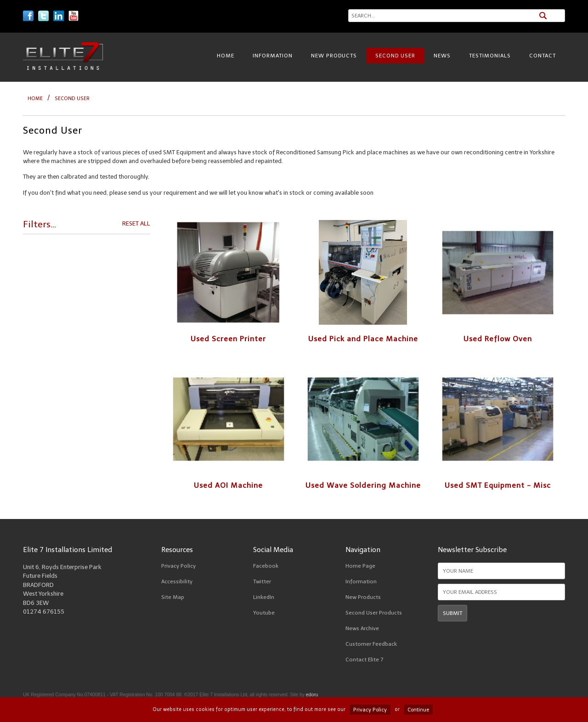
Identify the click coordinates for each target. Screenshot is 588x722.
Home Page (360, 566)
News (442, 56)
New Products (334, 56)
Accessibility (177, 581)
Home (226, 56)
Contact (543, 56)
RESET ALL (136, 223)
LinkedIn (264, 597)
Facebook (266, 566)
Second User (395, 56)
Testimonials (490, 56)
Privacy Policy (178, 566)
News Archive (362, 628)
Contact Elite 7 (364, 660)
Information (273, 56)
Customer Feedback (371, 644)
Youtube (264, 613)
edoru (312, 695)
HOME (35, 99)
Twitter (262, 581)
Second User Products (374, 613)
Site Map (173, 597)
